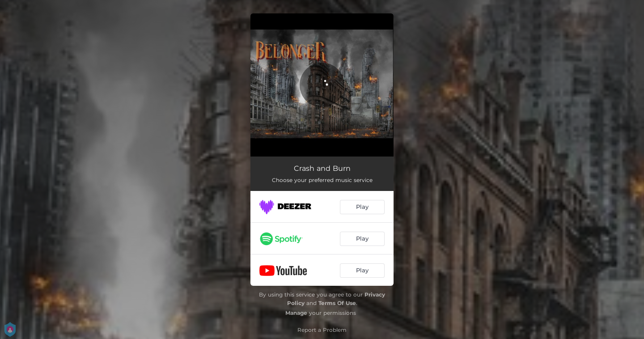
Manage (296, 313)
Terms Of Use (337, 303)
